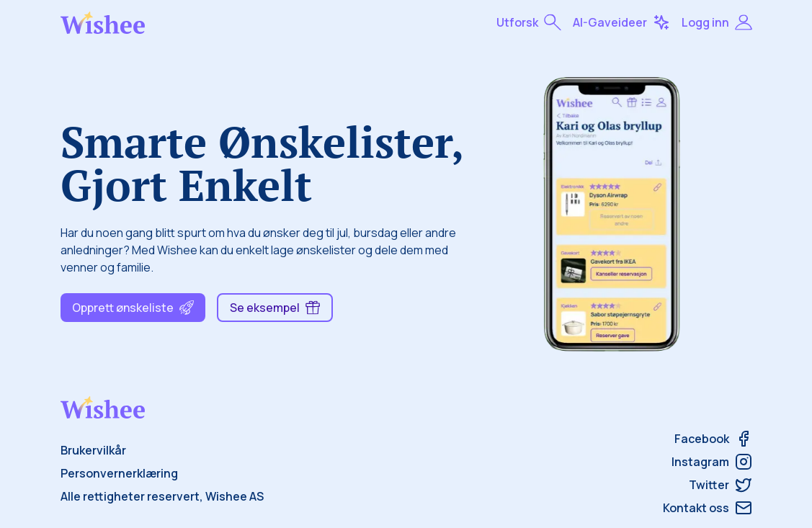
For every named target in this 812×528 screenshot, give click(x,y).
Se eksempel (275, 308)
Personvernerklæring (119, 473)
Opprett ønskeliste (133, 308)
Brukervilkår (93, 450)
